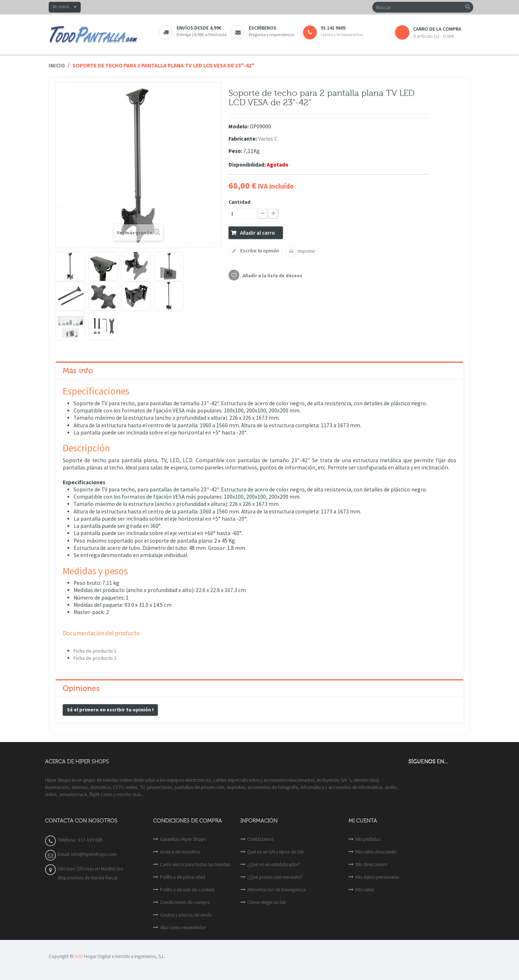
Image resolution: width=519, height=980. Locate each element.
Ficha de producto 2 (95, 658)
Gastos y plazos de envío (186, 915)
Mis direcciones (371, 864)
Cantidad (239, 202)
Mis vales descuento (376, 852)
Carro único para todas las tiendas (195, 864)
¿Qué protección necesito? (275, 877)
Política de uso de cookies (187, 889)
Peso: (235, 151)
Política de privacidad (183, 877)
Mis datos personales (377, 877)
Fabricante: (243, 139)
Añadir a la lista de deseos (272, 276)
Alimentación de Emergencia (276, 889)
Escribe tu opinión (259, 251)
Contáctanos (260, 839)
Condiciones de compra (185, 902)
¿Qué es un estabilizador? (274, 864)
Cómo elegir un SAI (266, 902)
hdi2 (79, 956)
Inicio (57, 65)
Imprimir (306, 251)
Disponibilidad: (247, 165)
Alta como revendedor (183, 927)
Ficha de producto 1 (95, 651)
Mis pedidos (368, 839)
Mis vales (365, 889)
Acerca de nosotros (180, 852)
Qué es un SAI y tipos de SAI (275, 852)
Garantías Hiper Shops (183, 839)
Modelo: (239, 126)
